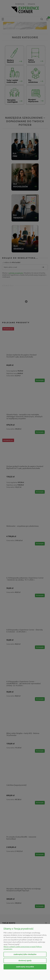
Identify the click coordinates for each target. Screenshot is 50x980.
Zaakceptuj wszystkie (25, 967)
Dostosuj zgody (25, 961)
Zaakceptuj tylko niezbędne (25, 954)
